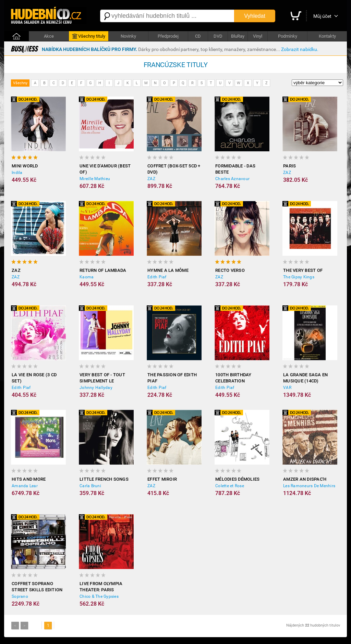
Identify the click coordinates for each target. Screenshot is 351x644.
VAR (287, 388)
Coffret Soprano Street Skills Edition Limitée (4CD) (37, 587)
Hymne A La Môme (168, 270)
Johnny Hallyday (96, 388)
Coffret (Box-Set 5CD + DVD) (174, 169)
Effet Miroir (162, 479)
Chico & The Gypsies (99, 596)
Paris (289, 166)
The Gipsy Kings (299, 277)
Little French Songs (104, 479)
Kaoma (87, 277)
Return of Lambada (103, 270)
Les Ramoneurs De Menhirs (309, 486)
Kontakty (327, 36)
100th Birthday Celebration (233, 378)
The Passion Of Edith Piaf (172, 378)
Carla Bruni (90, 486)
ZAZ (151, 179)
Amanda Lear (25, 486)
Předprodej (168, 36)
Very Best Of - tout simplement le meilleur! (102, 378)
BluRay (238, 36)
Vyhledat (255, 16)
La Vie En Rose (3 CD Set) (34, 378)
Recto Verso (230, 270)
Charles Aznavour (232, 179)
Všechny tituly (89, 36)
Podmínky (288, 36)
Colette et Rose (230, 486)
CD (198, 36)
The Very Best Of (303, 270)
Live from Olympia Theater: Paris (101, 587)
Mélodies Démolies (237, 479)
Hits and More (29, 479)
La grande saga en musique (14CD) (305, 378)
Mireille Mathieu (95, 179)
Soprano (20, 596)
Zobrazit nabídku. (300, 49)
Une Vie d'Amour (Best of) (105, 169)
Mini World (25, 166)
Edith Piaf (157, 277)
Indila (17, 173)
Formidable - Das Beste (235, 169)
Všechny (20, 83)
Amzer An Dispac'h (305, 479)
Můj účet (322, 16)
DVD (218, 36)
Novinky (128, 36)
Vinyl (258, 36)
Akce (49, 36)
